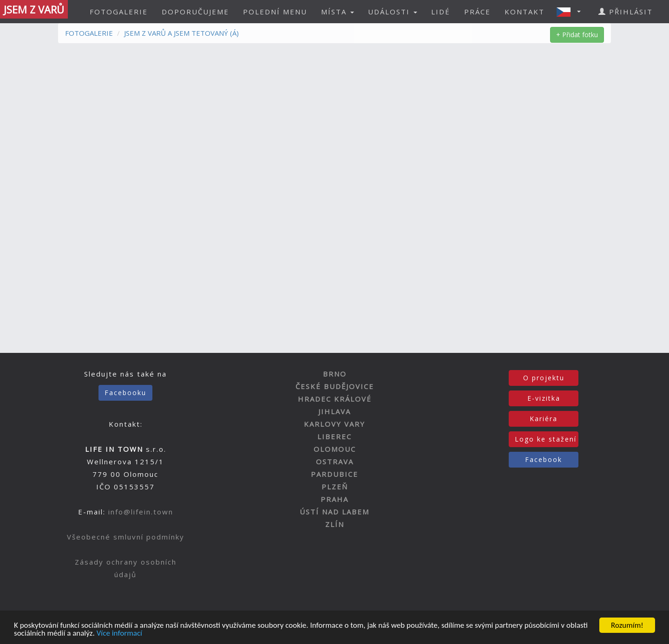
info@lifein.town (141, 512)
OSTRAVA (335, 462)
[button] (571, 12)
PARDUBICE (334, 474)
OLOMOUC (335, 449)
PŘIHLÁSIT (626, 12)
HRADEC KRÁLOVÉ (335, 399)
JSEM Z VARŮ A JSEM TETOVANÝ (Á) (181, 33)
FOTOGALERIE (119, 12)
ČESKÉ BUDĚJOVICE (335, 386)
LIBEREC (334, 436)
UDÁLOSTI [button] (393, 12)
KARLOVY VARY (334, 424)
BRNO (335, 374)
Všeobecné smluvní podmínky (126, 537)
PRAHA (334, 499)
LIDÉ (441, 12)
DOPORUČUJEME (195, 12)
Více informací (119, 634)
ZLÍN (335, 524)
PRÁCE (477, 12)
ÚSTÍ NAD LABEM (334, 512)
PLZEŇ (335, 487)
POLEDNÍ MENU (275, 12)
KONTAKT (525, 12)
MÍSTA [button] (338, 12)
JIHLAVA (334, 411)
